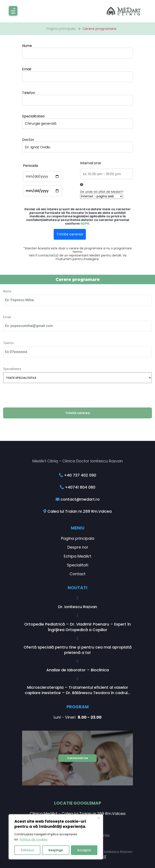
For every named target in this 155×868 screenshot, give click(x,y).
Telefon (29, 93)
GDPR (85, 224)
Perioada (30, 166)
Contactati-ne (77, 758)
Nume (27, 46)
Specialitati (78, 565)
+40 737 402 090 (78, 475)
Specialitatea (33, 116)
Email (27, 69)
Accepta (84, 850)
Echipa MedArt (77, 556)
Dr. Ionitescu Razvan (78, 607)
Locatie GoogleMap (78, 803)
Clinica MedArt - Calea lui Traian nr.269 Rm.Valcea (77, 814)
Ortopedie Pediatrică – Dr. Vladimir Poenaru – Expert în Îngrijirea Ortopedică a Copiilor (77, 627)
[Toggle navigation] (13, 11)
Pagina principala (61, 29)
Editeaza (27, 850)
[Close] (99, 818)
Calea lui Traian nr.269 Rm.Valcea (77, 511)
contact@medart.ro (78, 499)
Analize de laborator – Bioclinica (78, 670)
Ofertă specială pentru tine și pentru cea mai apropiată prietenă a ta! (78, 650)
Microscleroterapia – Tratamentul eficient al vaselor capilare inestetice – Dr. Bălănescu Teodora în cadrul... (77, 690)
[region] (56, 837)
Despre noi (78, 547)
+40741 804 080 (78, 487)
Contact (77, 574)
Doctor (28, 140)
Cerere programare (99, 29)
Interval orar (91, 163)
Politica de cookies (34, 839)
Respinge (56, 850)
